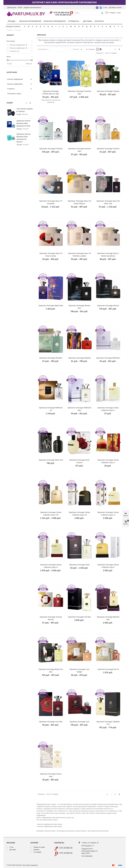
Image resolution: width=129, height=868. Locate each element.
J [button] (59, 27)
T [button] (99, 27)
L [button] (67, 27)
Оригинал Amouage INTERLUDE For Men (51, 92)
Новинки (36, 850)
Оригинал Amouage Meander (51, 358)
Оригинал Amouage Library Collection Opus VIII (51, 514)
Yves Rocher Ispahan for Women (25, 110)
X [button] (114, 27)
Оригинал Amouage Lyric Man (51, 722)
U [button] (102, 27)
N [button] (75, 27)
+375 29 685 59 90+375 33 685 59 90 (61, 14)
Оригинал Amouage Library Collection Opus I (108, 566)
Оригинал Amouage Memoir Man (79, 307)
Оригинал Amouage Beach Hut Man (51, 671)
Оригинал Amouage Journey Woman (51, 618)
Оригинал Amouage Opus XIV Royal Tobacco (79, 202)
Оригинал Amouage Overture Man (79, 150)
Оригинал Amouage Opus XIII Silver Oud (108, 202)
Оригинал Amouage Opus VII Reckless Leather (79, 254)
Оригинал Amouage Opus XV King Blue (51, 202)
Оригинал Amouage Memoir (108, 306)
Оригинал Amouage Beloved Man (108, 618)
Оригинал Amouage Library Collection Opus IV (51, 566)
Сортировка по (43, 49)
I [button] (56, 27)
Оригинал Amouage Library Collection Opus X (108, 461)
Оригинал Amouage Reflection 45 (51, 409)
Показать (76, 49)
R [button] (91, 27)
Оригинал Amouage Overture (108, 149)
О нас (105, 8)
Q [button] (87, 27)
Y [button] (118, 27)
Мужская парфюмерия (55, 21)
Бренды (12, 21)
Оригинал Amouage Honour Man (51, 775)
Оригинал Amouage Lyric (79, 722)
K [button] (63, 27)
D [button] (37, 27)
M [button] (71, 27)
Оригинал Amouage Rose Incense (79, 461)
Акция (10, 103)
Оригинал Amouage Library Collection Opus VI (108, 514)
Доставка (88, 21)
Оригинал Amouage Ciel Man (79, 617)
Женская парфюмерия (30, 21)
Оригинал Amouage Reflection (108, 358)
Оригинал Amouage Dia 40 (108, 669)
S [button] (95, 27)
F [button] (44, 27)
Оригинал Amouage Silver (79, 565)
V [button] (106, 27)
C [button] (33, 27)
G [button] (48, 27)
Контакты (99, 21)
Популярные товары (14, 94)
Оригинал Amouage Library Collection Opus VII (79, 514)
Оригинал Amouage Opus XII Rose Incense (51, 254)
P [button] (83, 27)
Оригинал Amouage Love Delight (79, 671)
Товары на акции (39, 847)
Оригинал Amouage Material (79, 358)
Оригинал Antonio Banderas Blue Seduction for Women (24, 138)
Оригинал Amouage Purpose (108, 91)
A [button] (25, 27)
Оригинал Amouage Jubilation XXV (108, 723)
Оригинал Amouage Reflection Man (79, 409)
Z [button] (122, 27)
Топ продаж (37, 852)
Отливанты (74, 21)
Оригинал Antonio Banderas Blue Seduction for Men (24, 123)
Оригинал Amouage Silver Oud (51, 460)
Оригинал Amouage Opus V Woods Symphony (108, 254)
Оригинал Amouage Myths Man (51, 306)
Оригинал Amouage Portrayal (51, 149)
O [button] (79, 27)
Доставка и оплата (115, 8)
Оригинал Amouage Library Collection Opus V (108, 409)
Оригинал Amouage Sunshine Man (79, 92)
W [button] (110, 27)
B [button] (29, 27)
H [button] (52, 27)
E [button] (41, 27)
